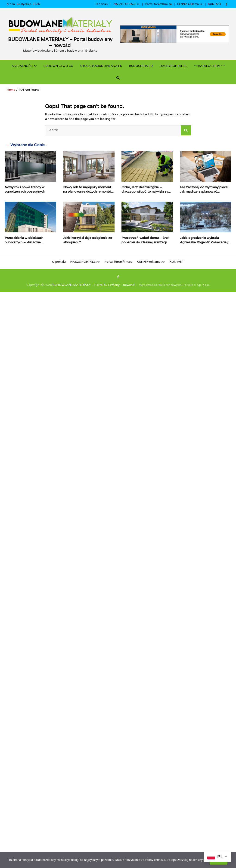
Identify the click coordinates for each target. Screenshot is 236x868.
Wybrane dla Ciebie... (29, 145)
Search (186, 130)
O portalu (102, 4)
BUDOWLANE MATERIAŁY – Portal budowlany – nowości (60, 42)
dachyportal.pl (173, 66)
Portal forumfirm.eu (158, 4)
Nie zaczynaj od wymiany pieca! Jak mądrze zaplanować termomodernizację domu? (204, 191)
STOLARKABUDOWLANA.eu (101, 66)
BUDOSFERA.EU (141, 66)
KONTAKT (215, 4)
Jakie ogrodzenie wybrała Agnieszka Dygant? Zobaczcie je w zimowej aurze (205, 242)
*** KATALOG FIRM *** (209, 66)
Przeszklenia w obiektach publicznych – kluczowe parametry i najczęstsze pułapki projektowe (29, 244)
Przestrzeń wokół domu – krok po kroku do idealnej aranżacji (145, 240)
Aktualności (22, 66)
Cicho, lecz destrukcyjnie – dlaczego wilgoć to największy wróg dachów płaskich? (145, 191)
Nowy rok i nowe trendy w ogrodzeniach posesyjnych (25, 189)
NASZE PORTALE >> (127, 4)
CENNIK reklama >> (190, 4)
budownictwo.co (58, 66)
